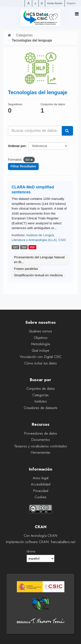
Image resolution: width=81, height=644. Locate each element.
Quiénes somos (40, 331)
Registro (71, 3)
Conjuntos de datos (41, 389)
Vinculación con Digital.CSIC (41, 357)
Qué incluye (40, 350)
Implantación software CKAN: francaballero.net (40, 542)
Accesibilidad (41, 484)
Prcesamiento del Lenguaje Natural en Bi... (39, 260)
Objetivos (41, 338)
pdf (33, 247)
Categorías (24, 35)
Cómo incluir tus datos (40, 363)
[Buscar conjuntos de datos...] (35, 131)
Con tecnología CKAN (40, 536)
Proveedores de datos (40, 433)
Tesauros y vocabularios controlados (40, 446)
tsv (24, 247)
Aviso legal (40, 478)
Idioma (31, 551)
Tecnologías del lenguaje (32, 40)
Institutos (41, 401)
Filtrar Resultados (23, 166)
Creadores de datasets (41, 408)
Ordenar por (17, 146)
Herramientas (40, 452)
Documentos (40, 440)
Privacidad (41, 491)
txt (15, 247)
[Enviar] (67, 131)
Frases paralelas (26, 269)
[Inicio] (9, 35)
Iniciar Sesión (55, 3)
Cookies (40, 497)
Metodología (40, 344)
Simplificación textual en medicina (38, 275)
